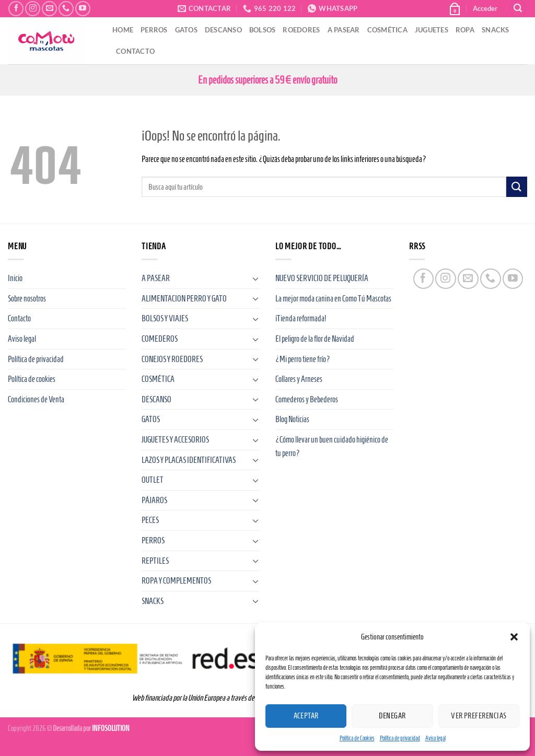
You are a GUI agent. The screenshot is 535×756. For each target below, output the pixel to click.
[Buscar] (518, 9)
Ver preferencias (479, 716)
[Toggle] (255, 278)
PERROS (154, 30)
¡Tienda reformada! (301, 318)
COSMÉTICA (387, 30)
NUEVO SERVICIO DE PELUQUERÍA (322, 278)
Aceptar (306, 716)
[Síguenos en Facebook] (16, 9)
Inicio (15, 278)
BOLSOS (263, 30)
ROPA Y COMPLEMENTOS (176, 581)
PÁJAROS (154, 500)
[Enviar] (517, 187)
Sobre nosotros (27, 299)
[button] (514, 637)
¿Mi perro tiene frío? (303, 359)
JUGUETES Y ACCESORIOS (175, 440)
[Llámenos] (66, 9)
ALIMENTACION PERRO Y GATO (184, 299)
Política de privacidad (400, 738)
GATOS (186, 30)
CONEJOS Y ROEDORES (172, 359)
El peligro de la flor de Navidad (315, 339)
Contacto (19, 318)
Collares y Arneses (299, 379)
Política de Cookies (357, 738)
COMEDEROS (160, 339)
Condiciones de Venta (36, 399)
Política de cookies (32, 379)
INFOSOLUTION (111, 728)
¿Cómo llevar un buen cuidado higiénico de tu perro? (332, 446)
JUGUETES (432, 30)
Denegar (392, 716)
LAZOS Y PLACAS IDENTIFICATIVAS (189, 460)
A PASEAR (344, 30)
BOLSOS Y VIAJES (165, 318)
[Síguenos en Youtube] (83, 9)
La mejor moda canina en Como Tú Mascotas (333, 299)
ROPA (465, 30)
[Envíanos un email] (49, 9)
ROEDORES (301, 30)
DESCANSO (223, 30)
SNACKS (496, 30)
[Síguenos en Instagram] (33, 9)
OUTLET (153, 480)
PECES (150, 520)
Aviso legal (435, 738)
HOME (123, 30)
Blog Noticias (292, 419)
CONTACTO (135, 51)
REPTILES (155, 561)
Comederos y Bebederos (307, 399)
